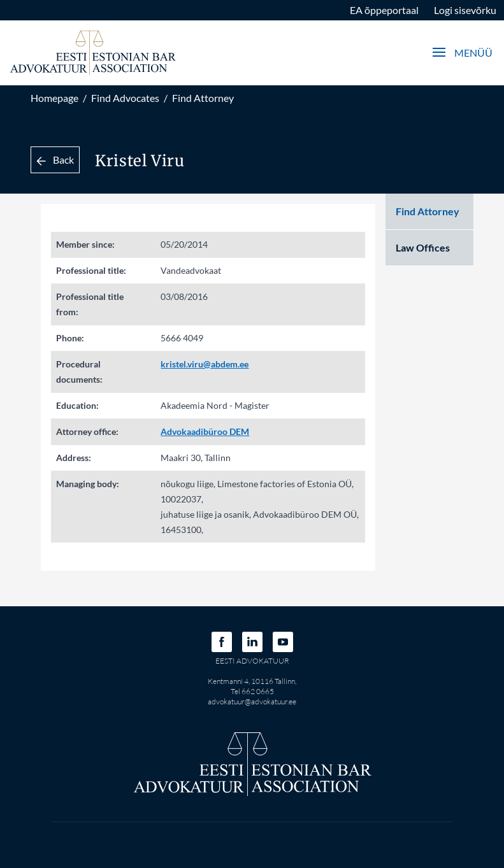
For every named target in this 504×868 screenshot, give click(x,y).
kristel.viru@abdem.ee (205, 364)
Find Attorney (203, 98)
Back (55, 160)
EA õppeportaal (384, 10)
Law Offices (423, 247)
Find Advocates (125, 98)
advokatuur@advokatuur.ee (252, 701)
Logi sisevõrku (465, 10)
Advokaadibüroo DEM (205, 431)
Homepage (54, 98)
